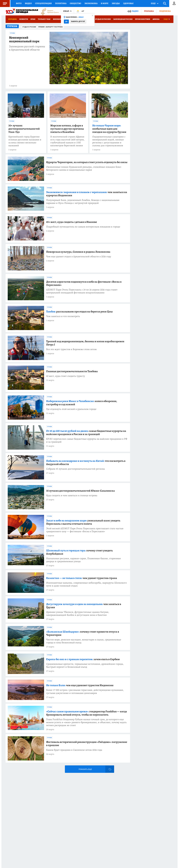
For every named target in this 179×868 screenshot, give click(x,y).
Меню (3, 3)
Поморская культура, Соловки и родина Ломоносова (78, 252)
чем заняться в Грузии (84, 606)
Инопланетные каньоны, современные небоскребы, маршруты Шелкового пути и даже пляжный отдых (86, 584)
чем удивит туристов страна (82, 578)
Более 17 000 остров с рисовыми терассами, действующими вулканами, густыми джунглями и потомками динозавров (85, 691)
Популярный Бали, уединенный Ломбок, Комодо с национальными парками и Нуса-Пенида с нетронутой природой (83, 202)
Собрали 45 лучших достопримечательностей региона (75, 469)
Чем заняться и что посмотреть (63, 316)
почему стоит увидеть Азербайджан (79, 552)
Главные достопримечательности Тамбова (72, 371)
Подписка (165, 11)
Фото (19, 3)
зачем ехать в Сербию (83, 659)
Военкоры (58, 19)
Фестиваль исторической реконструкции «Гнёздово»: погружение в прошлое (87, 744)
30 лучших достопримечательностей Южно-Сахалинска (80, 491)
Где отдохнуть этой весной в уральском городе (71, 409)
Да (66, 21)
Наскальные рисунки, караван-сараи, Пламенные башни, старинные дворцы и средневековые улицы (83, 560)
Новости (24, 19)
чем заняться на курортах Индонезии (87, 194)
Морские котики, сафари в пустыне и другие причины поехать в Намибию (67, 129)
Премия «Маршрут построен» (51, 27)
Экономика (91, 3)
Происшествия (143, 19)
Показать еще (85, 769)
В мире (105, 3)
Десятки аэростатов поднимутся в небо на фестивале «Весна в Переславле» (84, 283)
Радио (135, 11)
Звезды (116, 3)
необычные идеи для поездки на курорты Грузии (109, 129)
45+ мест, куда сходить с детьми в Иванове (72, 222)
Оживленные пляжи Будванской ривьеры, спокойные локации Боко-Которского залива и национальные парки (84, 168)
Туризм (12, 33)
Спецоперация (43, 3)
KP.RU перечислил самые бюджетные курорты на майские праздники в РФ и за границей (87, 440)
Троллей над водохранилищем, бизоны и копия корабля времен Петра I (85, 343)
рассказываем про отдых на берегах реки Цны (79, 312)
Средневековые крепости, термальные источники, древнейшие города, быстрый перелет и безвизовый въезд (85, 665)
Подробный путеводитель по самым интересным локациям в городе (83, 227)
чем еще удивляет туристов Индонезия (80, 685)
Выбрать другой (78, 21)
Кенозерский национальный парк (24, 39)
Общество (75, 3)
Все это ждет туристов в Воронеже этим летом (71, 349)
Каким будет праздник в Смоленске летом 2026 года (74, 750)
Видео (28, 3)
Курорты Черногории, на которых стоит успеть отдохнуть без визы (87, 162)
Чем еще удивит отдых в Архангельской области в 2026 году (79, 257)
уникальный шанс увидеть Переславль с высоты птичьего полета (83, 522)
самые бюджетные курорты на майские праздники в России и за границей (86, 433)
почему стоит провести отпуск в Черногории (83, 633)
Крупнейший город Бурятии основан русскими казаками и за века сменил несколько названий (25, 141)
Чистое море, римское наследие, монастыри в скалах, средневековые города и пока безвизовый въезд (84, 641)
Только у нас (44, 19)
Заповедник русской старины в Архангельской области (27, 48)
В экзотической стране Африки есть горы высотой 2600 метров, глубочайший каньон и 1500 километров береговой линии (67, 141)
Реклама (149, 11)
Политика (61, 3)
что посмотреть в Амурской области (86, 462)
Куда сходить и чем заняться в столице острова (72, 495)
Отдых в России (103, 19)
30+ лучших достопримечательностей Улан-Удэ (24, 129)
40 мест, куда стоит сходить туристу (66, 376)
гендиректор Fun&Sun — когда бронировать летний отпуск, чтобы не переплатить (87, 713)
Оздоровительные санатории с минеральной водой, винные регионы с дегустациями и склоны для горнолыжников (109, 141)
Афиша (156, 19)
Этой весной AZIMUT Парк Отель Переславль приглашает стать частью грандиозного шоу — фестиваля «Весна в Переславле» (85, 530)
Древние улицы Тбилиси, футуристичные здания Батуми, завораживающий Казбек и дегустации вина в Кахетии (78, 614)
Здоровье (128, 3)
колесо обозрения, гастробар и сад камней (82, 403)
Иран (33, 19)
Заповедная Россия (123, 19)
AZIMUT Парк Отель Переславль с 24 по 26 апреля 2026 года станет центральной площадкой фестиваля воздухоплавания (82, 291)
